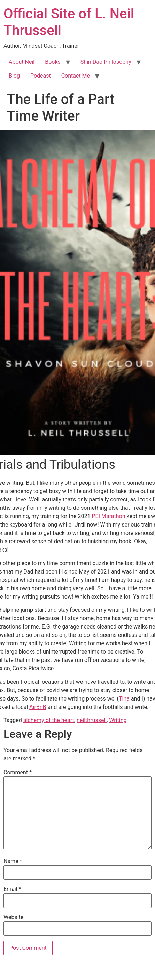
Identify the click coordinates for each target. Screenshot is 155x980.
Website (13, 917)
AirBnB (38, 707)
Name (13, 861)
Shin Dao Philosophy (106, 62)
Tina (124, 699)
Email (12, 889)
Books (53, 62)
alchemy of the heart (49, 720)
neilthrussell (92, 720)
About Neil (22, 62)
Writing (118, 720)
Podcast (41, 76)
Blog (14, 76)
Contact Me (76, 76)
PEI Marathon (108, 516)
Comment (18, 773)
